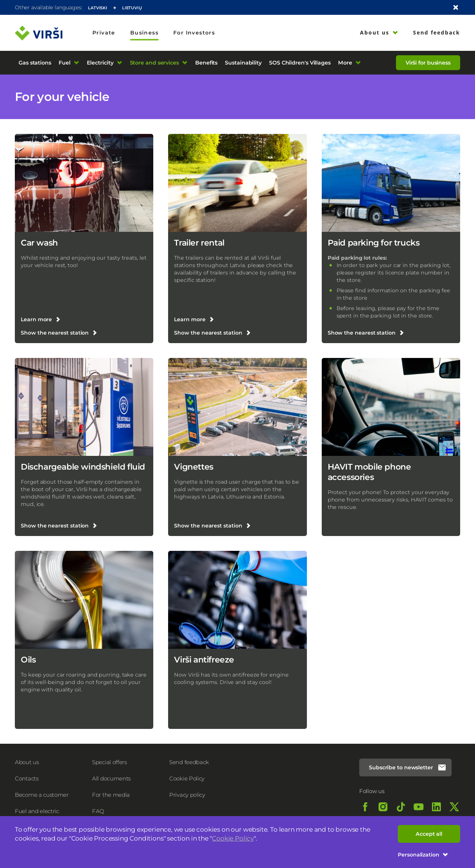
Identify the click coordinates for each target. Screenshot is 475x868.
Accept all (429, 834)
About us (27, 762)
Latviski (98, 8)
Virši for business (428, 63)
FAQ (98, 811)
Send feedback (189, 762)
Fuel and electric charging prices (37, 815)
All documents (111, 778)
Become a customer (42, 795)
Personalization (423, 855)
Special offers (109, 762)
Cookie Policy (233, 838)
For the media (111, 795)
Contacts (27, 778)
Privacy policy (187, 795)
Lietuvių (132, 8)
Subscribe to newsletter (408, 767)
